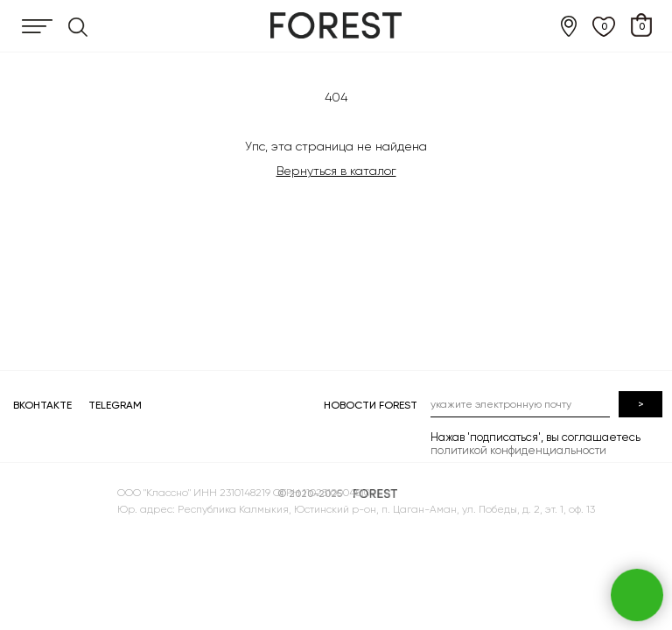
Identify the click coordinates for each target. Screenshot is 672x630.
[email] (520, 404)
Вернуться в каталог (336, 171)
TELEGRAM (115, 405)
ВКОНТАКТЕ (42, 405)
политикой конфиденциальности (518, 450)
